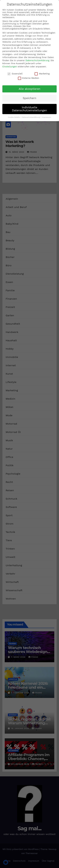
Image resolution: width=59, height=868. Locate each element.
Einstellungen (10, 66)
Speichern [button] (30, 98)
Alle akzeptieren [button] (29, 89)
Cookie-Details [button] (14, 117)
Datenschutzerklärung (37, 60)
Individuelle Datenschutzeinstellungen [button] (29, 109)
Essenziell (15, 74)
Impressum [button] (46, 117)
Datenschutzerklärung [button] (31, 117)
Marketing (42, 74)
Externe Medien (29, 78)
